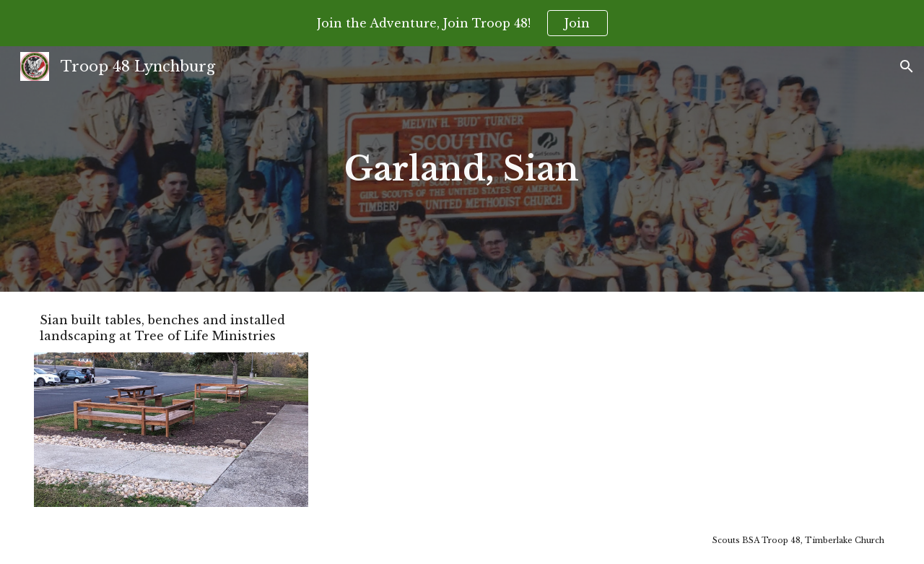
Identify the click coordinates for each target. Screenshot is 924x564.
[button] (907, 66)
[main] (462, 169)
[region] (462, 23)
